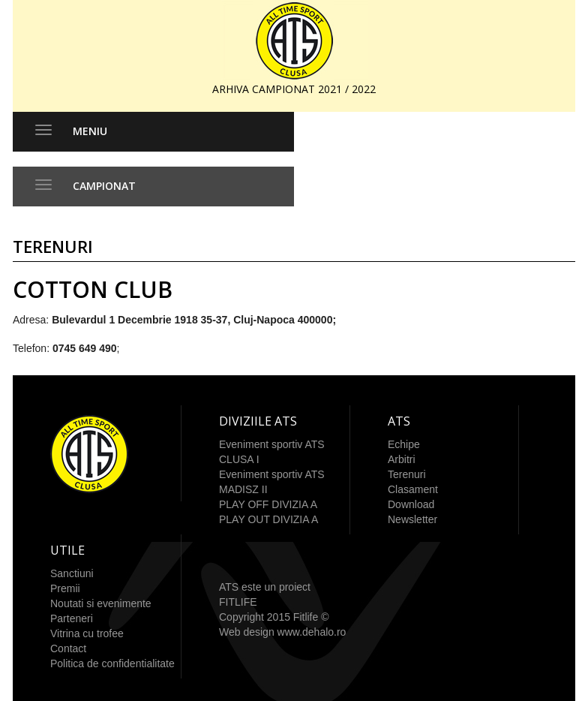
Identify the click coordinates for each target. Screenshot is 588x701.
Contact (68, 648)
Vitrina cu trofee (87, 633)
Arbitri (402, 459)
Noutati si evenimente (101, 603)
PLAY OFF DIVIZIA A (268, 504)
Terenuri (407, 474)
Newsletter (412, 519)
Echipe (404, 444)
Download (411, 504)
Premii (65, 588)
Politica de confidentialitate (112, 663)
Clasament (413, 489)
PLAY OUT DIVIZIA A (268, 519)
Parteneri (72, 618)
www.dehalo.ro (312, 632)
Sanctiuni (72, 573)
